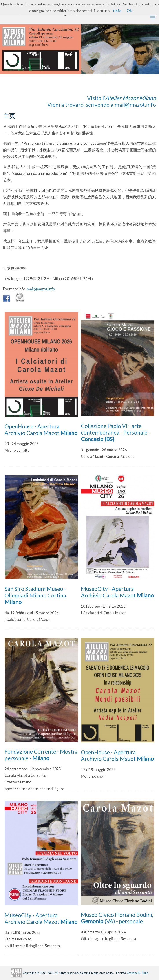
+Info (117, 11)
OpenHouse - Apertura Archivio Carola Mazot (41, 430)
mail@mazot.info (135, 105)
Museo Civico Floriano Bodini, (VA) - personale (117, 918)
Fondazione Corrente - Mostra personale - (41, 755)
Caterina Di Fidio (137, 973)
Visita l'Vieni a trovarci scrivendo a (102, 101)
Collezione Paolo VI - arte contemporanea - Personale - (116, 432)
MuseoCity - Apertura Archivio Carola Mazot (117, 592)
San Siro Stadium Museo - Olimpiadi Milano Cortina (35, 595)
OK (130, 11)
